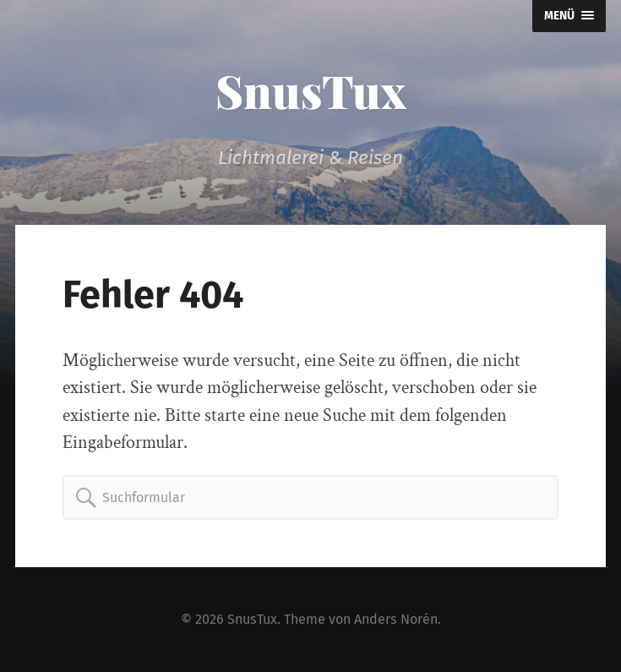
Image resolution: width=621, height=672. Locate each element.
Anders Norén (396, 619)
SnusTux (311, 90)
